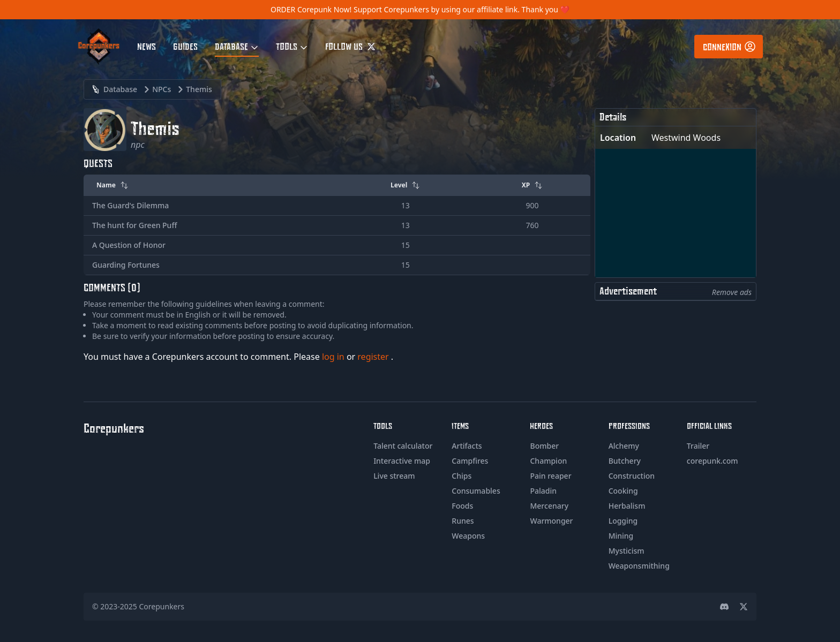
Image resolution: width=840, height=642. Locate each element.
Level (405, 185)
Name (112, 185)
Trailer (698, 446)
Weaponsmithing (639, 566)
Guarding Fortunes (126, 265)
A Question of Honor (129, 245)
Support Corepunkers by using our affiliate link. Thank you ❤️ (462, 9)
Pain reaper (550, 476)
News (147, 46)
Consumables (476, 491)
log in (334, 357)
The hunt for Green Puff (134, 225)
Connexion (730, 47)
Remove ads (732, 292)
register (374, 357)
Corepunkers (162, 606)
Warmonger (551, 521)
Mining (621, 536)
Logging (623, 521)
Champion (548, 461)
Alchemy (624, 446)
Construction (632, 476)
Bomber (544, 446)
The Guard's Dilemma (130, 205)
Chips (462, 476)
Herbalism (627, 506)
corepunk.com (712, 461)
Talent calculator (403, 446)
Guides (185, 46)
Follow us (350, 46)
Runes (463, 521)
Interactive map (402, 461)
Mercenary (549, 506)
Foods (462, 506)
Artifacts (467, 446)
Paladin (543, 491)
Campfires (470, 461)
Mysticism (627, 551)
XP (532, 185)
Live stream (394, 476)
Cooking (623, 491)
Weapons (468, 536)
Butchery (625, 461)
